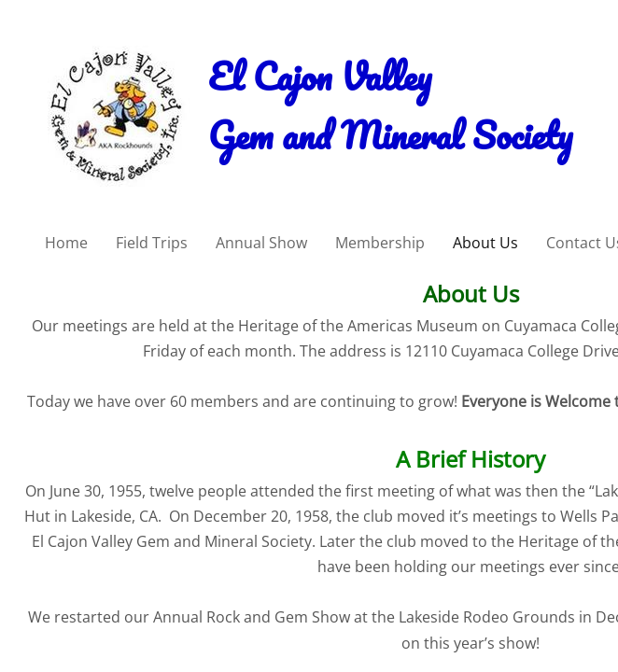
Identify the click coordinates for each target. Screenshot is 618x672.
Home (66, 243)
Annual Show (261, 243)
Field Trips (152, 243)
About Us (485, 243)
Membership (380, 243)
